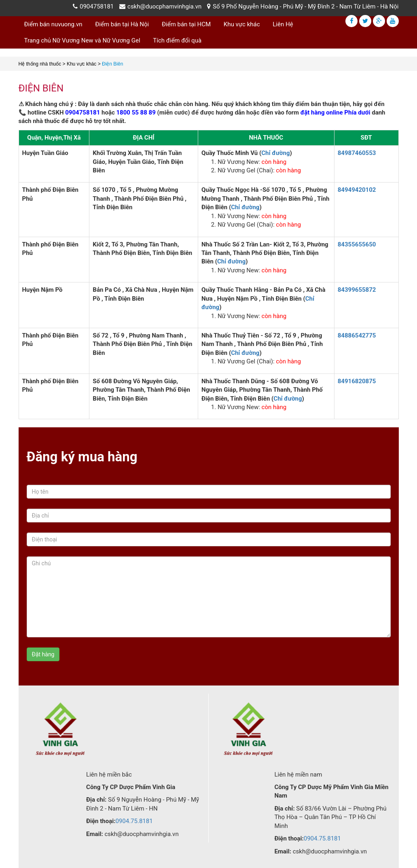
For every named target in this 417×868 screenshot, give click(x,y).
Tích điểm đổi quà (177, 40)
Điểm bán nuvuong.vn (53, 24)
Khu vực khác (242, 24)
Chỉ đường (275, 153)
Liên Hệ (283, 24)
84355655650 (357, 244)
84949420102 (357, 190)
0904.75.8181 (134, 821)
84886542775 (357, 335)
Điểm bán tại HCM (186, 24)
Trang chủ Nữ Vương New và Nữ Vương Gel (82, 40)
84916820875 (357, 381)
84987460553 (357, 153)
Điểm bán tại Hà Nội (122, 24)
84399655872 (357, 290)
